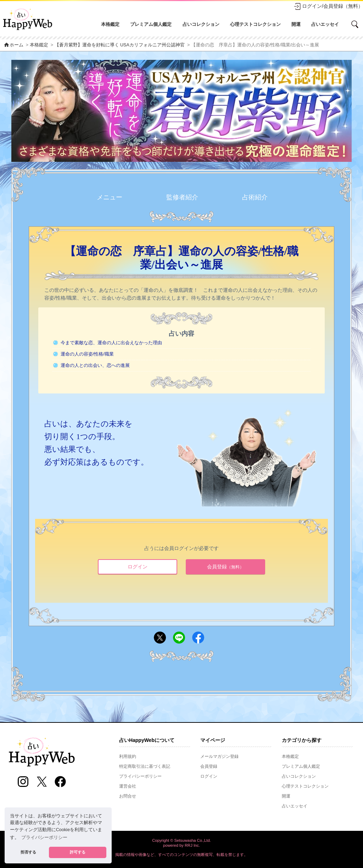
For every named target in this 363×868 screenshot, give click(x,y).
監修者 (182, 197)
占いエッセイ (325, 24)
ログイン (138, 567)
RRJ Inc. (192, 845)
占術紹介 (255, 197)
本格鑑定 (110, 24)
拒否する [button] (28, 852)
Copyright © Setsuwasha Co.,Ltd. (181, 840)
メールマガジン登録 (219, 756)
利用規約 (128, 756)
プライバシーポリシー (140, 776)
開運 (296, 24)
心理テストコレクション (255, 24)
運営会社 (128, 786)
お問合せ (128, 796)
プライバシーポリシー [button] (44, 838)
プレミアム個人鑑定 (151, 24)
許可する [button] (78, 852)
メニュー (110, 197)
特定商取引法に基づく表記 (145, 766)
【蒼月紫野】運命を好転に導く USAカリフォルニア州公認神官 (120, 45)
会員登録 (225, 567)
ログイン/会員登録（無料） (328, 6)
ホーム (13, 45)
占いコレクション (201, 24)
